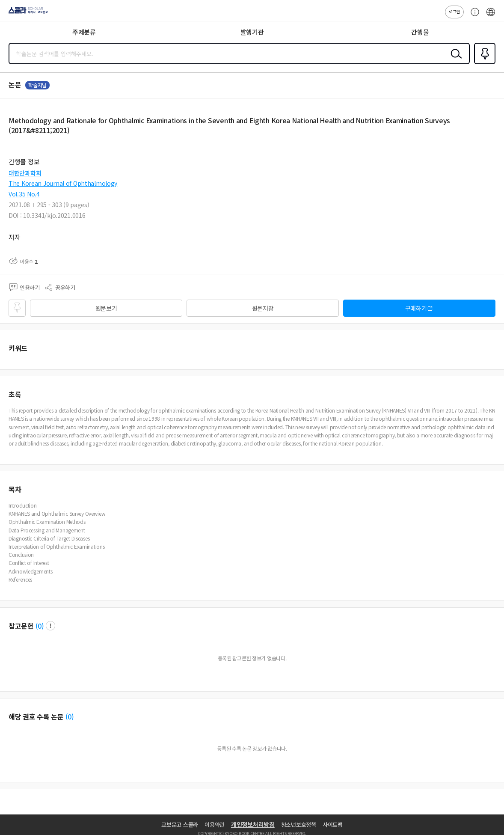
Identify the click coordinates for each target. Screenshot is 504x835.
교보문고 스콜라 (180, 825)
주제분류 (84, 32)
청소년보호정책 (299, 825)
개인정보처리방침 (253, 824)
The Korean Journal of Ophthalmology (63, 183)
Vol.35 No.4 (24, 194)
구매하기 (416, 308)
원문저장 (263, 308)
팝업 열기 (50, 626)
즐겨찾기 (483, 63)
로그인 (454, 11)
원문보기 (106, 308)
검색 (454, 60)
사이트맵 (333, 825)
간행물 (420, 32)
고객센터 (473, 16)
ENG (491, 16)
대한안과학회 (25, 173)
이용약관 (215, 825)
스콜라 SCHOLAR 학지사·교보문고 (26, 13)
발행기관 (252, 32)
